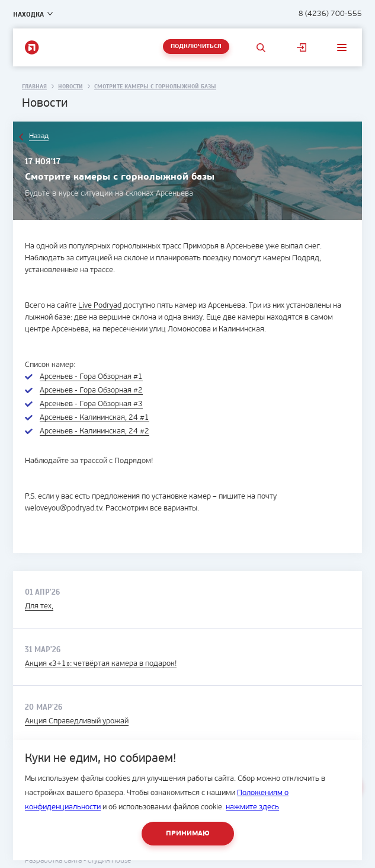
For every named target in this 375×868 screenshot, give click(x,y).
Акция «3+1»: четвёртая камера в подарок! (101, 664)
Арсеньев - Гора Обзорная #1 (91, 377)
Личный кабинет (302, 47)
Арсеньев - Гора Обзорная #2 (91, 390)
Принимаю (188, 834)
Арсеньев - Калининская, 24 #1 (94, 418)
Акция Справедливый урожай (77, 721)
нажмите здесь (252, 807)
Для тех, (39, 606)
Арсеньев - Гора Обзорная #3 (91, 404)
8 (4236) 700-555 (330, 14)
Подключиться (196, 47)
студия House (109, 861)
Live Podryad (100, 306)
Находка (28, 14)
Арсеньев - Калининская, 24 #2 (94, 431)
